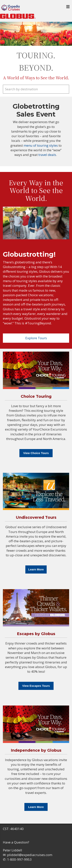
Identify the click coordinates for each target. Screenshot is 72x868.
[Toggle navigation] (68, 8)
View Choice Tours (36, 453)
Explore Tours (36, 338)
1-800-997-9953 (19, 859)
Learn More (36, 569)
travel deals (47, 155)
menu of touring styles (41, 145)
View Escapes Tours (36, 686)
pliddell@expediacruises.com (30, 855)
